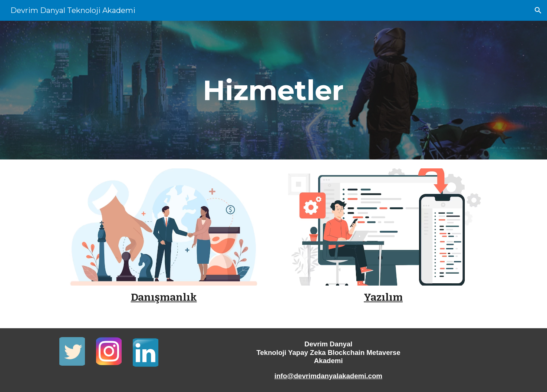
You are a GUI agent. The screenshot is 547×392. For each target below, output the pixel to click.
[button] (538, 10)
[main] (273, 90)
